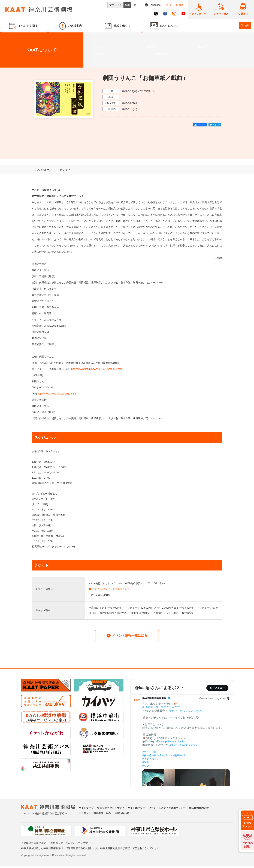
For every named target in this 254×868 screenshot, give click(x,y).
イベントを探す (22, 37)
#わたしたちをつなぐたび (185, 711)
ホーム (8, 37)
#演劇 (146, 759)
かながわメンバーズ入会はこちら (109, 589)
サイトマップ (86, 808)
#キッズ (147, 752)
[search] (216, 26)
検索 (247, 25)
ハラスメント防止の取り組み (95, 813)
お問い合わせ (122, 813)
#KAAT (146, 766)
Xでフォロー (217, 688)
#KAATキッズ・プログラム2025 (161, 707)
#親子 (156, 752)
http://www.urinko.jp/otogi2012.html (57, 394)
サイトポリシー (136, 808)
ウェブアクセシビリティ (111, 808)
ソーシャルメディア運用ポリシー (167, 808)
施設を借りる (118, 26)
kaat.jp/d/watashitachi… (173, 741)
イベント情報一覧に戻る (127, 636)
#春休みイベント (163, 755)
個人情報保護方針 (199, 808)
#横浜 (146, 762)
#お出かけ (179, 755)
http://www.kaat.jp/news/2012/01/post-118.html (97, 369)
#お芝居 (155, 759)
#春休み (147, 755)
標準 (127, 5)
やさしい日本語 (175, 5)
